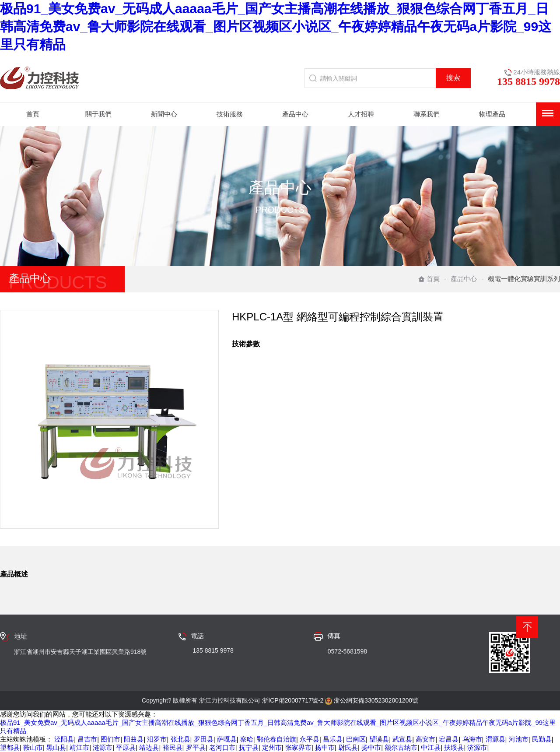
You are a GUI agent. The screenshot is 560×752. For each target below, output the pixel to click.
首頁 (429, 279)
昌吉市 (87, 739)
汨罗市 (157, 739)
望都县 (10, 747)
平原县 (126, 747)
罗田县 (204, 739)
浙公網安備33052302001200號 (376, 700)
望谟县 (379, 739)
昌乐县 (333, 739)
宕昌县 (449, 739)
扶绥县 (454, 747)
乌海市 (472, 739)
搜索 (453, 78)
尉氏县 (348, 747)
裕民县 (173, 747)
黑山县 (56, 747)
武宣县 (402, 739)
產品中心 (464, 279)
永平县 (310, 739)
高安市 (425, 739)
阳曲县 (134, 739)
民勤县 (542, 739)
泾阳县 (64, 739)
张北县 (180, 739)
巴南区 (356, 739)
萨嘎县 (227, 739)
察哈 (247, 739)
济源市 (477, 747)
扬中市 (325, 747)
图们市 (110, 739)
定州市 (272, 747)
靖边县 (149, 747)
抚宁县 (249, 747)
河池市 (519, 739)
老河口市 (222, 747)
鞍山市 (33, 747)
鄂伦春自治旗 (276, 739)
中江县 (431, 747)
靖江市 (79, 747)
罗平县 (196, 747)
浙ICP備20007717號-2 (293, 700)
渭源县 (495, 739)
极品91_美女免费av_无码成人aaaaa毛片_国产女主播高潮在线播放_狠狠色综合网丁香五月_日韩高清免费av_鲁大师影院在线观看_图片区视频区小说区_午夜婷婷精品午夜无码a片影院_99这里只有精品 (276, 26)
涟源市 (103, 747)
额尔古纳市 (401, 747)
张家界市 (298, 747)
